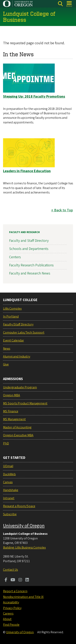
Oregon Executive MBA (18, 435)
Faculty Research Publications (31, 265)
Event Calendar (13, 340)
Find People (11, 625)
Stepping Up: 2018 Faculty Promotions (34, 96)
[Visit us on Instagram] (20, 580)
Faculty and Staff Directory (29, 241)
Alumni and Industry (17, 357)
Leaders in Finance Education (27, 171)
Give (6, 364)
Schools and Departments (29, 249)
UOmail (8, 466)
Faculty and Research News (30, 273)
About (7, 619)
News (7, 349)
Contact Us (10, 570)
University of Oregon (24, 526)
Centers (15, 257)
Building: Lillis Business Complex (24, 548)
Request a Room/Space (19, 506)
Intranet (9, 498)
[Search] (60, 4)
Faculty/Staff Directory (18, 324)
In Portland (11, 317)
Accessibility (11, 602)
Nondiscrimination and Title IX (23, 597)
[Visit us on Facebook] (6, 580)
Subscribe (10, 514)
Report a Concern (15, 591)
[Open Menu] (69, 4)
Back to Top (64, 210)
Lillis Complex (12, 309)
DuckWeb (9, 474)
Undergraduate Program (20, 387)
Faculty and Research (24, 232)
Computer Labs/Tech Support (24, 333)
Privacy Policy (12, 608)
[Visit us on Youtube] (13, 580)
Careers (8, 614)
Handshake (11, 490)
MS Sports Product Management (25, 403)
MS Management (14, 419)
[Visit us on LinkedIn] (27, 580)
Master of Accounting (17, 427)
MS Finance (11, 411)
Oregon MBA (12, 395)
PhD (6, 443)
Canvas (8, 482)
